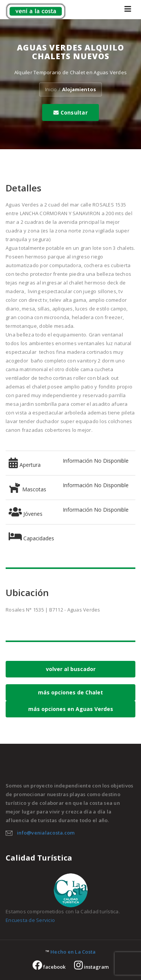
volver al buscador (71, 669)
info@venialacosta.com (46, 833)
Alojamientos (79, 89)
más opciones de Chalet (70, 692)
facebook (49, 967)
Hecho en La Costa (73, 952)
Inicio (51, 89)
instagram (91, 967)
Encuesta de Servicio (30, 920)
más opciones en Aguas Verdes (71, 709)
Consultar (70, 112)
